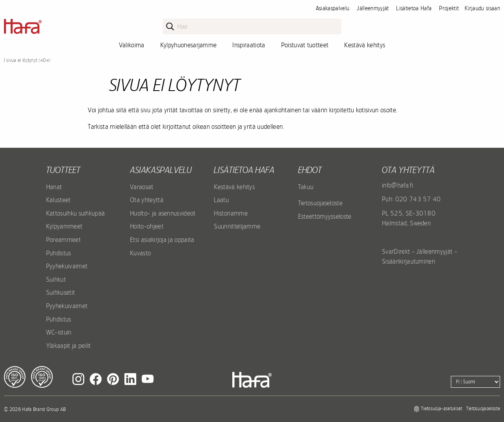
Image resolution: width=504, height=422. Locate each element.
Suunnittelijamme (237, 226)
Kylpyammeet (64, 226)
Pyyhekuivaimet (67, 266)
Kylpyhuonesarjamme (189, 45)
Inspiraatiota (249, 45)
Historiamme (231, 213)
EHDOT (310, 170)
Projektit (449, 8)
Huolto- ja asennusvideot (163, 213)
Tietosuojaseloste (320, 203)
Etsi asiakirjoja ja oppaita (162, 240)
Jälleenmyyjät (373, 8)
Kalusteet (58, 200)
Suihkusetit (61, 292)
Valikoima (132, 45)
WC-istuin (59, 332)
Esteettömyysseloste (325, 216)
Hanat (54, 187)
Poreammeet (63, 240)
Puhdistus (59, 253)
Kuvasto (140, 253)
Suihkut (56, 279)
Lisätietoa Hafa (414, 8)
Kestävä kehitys (365, 45)
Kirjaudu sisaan (482, 8)
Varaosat (142, 187)
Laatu (221, 200)
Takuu (306, 187)
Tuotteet (63, 170)
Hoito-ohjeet (147, 226)
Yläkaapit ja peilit (69, 346)
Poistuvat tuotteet (305, 45)
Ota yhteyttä (147, 200)
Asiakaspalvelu (333, 8)
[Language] (475, 382)
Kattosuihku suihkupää (76, 213)
